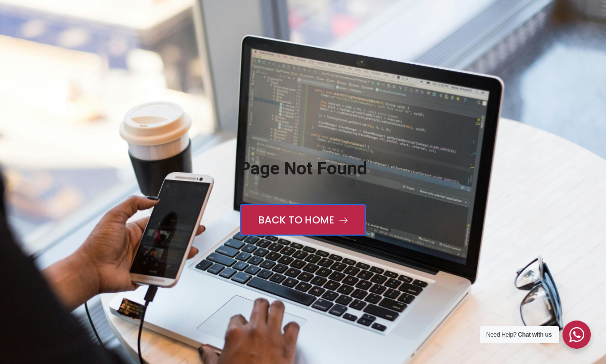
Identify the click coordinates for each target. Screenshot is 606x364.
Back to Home (303, 220)
